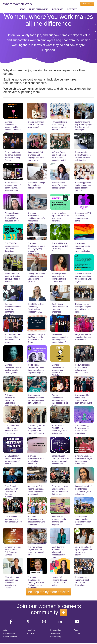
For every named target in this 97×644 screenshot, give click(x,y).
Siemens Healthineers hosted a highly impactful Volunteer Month (13, 127)
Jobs (5, 630)
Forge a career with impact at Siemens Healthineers (84, 337)
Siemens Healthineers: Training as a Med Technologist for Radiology (36, 582)
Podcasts (30, 633)
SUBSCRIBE (87, 4)
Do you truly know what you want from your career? (37, 125)
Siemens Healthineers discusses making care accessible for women (60, 400)
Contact (77, 633)
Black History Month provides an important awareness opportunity (60, 309)
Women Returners (10, 637)
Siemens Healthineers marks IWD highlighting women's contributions (37, 249)
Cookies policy (56, 637)
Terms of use (55, 633)
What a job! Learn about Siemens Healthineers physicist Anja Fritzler (12, 582)
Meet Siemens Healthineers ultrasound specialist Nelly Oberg (58, 552)
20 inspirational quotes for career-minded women (59, 185)
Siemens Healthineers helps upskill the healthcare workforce (13, 309)
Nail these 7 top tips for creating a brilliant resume (37, 185)
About (76, 630)
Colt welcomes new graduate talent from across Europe (13, 519)
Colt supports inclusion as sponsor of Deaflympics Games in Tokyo (12, 400)
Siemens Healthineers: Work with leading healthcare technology (36, 461)
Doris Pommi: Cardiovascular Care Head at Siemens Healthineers (11, 491)
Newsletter (31, 630)
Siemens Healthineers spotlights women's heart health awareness (36, 218)
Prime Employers (10, 633)
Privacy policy (56, 630)
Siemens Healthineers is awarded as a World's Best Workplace (58, 370)
